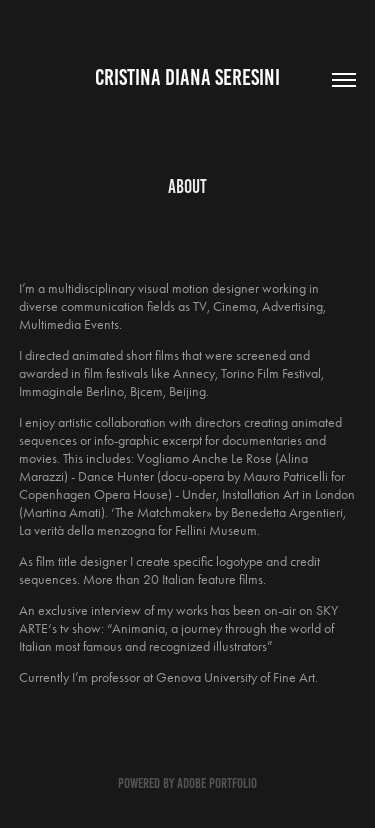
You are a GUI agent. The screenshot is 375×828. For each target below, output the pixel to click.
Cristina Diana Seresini (187, 77)
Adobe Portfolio (217, 783)
